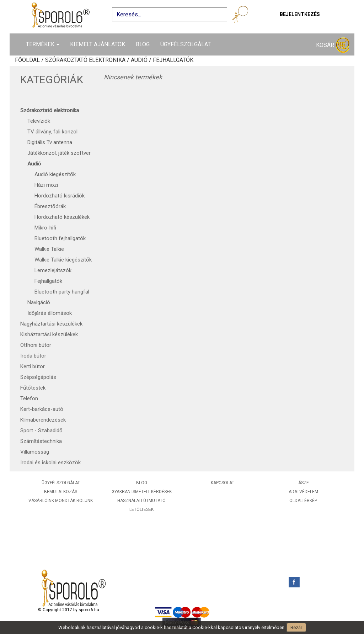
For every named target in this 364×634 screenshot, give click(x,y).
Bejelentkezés (300, 14)
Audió (34, 164)
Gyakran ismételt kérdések (142, 492)
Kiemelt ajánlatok (98, 44)
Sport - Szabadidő (41, 430)
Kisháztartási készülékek (49, 334)
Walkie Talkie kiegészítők (63, 260)
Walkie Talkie (49, 249)
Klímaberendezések (43, 420)
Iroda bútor (33, 356)
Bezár (296, 627)
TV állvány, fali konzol (52, 132)
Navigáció (39, 302)
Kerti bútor (33, 366)
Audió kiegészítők (55, 174)
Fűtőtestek (33, 388)
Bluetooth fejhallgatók (60, 238)
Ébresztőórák (50, 206)
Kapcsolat (223, 483)
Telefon (29, 398)
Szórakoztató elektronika (50, 110)
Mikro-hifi (45, 228)
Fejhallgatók (48, 281)
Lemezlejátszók (53, 270)
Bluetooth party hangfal (62, 292)
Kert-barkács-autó (42, 409)
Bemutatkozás (61, 492)
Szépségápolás (38, 377)
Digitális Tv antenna (50, 142)
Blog (143, 44)
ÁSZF (303, 483)
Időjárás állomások (50, 313)
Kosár (333, 45)
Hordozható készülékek (62, 217)
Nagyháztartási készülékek (51, 324)
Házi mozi (46, 185)
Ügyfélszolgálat (186, 44)
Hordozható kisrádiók (60, 196)
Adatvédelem (303, 492)
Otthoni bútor (36, 345)
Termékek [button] (43, 44)
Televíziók (39, 121)
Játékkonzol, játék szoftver (59, 153)
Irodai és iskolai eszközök (50, 463)
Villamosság (35, 452)
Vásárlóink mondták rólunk (61, 501)
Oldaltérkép (303, 501)
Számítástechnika (41, 441)
